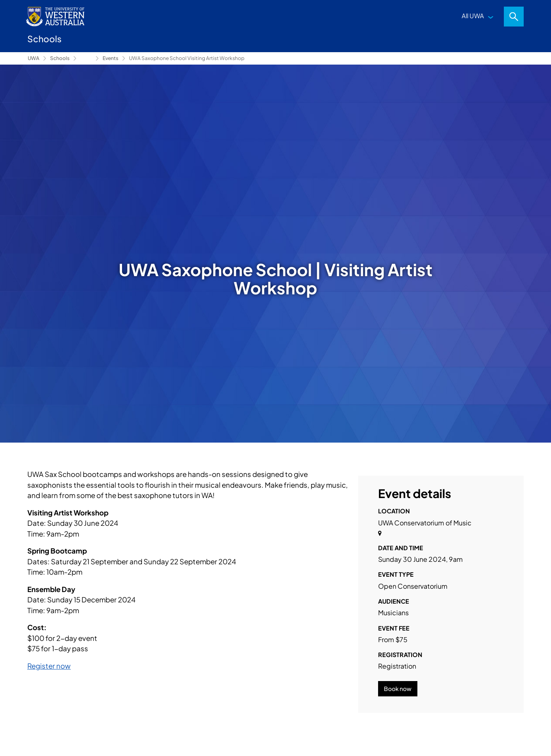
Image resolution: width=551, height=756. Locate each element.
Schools (60, 58)
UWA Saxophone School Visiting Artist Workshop (187, 58)
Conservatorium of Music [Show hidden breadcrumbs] (86, 58)
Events (110, 58)
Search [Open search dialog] (514, 17)
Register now (49, 666)
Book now (398, 689)
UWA (34, 58)
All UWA (473, 16)
